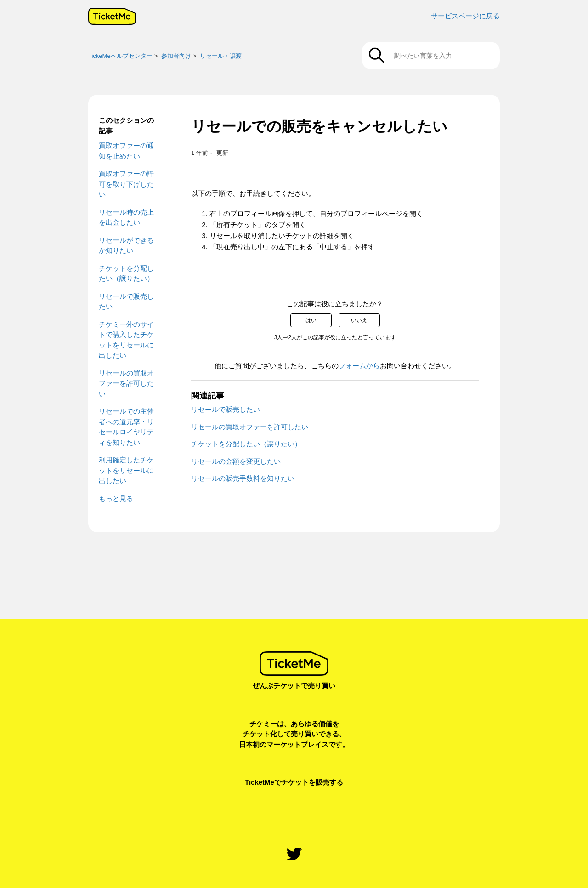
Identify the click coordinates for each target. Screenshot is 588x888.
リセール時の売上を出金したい (126, 217)
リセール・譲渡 (221, 56)
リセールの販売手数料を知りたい (243, 478)
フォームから (359, 366)
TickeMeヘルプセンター (120, 56)
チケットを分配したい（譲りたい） (126, 273)
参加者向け (176, 56)
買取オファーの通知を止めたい (126, 151)
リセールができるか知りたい (126, 245)
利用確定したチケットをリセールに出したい (126, 470)
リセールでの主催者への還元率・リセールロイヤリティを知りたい (126, 427)
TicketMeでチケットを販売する (294, 782)
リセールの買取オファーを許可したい (126, 383)
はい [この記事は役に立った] (311, 320)
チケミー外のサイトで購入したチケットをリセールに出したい (126, 340)
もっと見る (116, 498)
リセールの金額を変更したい (236, 461)
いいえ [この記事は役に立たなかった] (359, 320)
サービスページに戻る (465, 16)
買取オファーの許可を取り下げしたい (126, 184)
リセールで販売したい (126, 302)
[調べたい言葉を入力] (431, 56)
